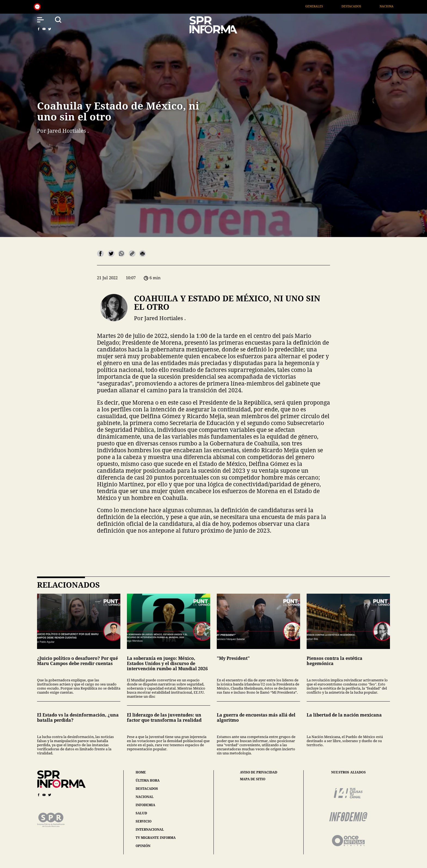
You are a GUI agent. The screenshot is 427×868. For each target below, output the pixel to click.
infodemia (145, 805)
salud (141, 813)
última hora (148, 780)
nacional (145, 797)
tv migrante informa (156, 838)
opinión (143, 846)
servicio (144, 821)
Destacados (359, 6)
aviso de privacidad (259, 772)
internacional (150, 829)
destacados (147, 789)
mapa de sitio (253, 779)
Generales (322, 6)
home (141, 772)
